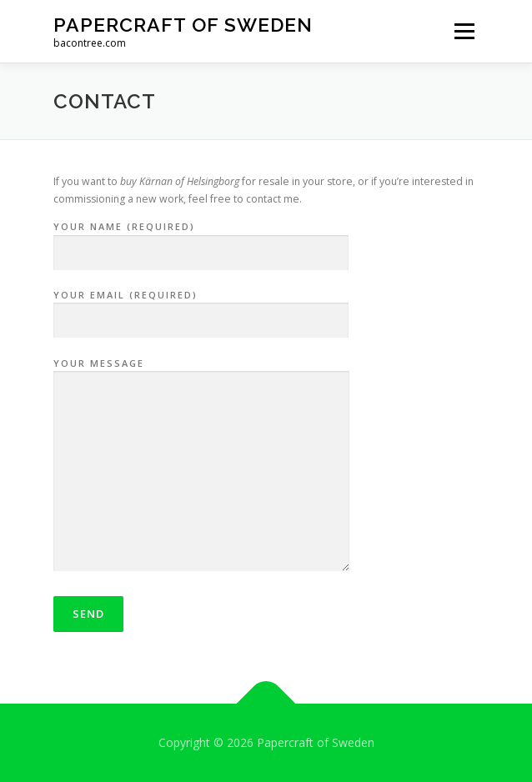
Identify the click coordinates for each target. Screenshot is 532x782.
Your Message (201, 466)
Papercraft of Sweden (183, 25)
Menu (463, 31)
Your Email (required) (201, 308)
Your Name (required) (201, 240)
